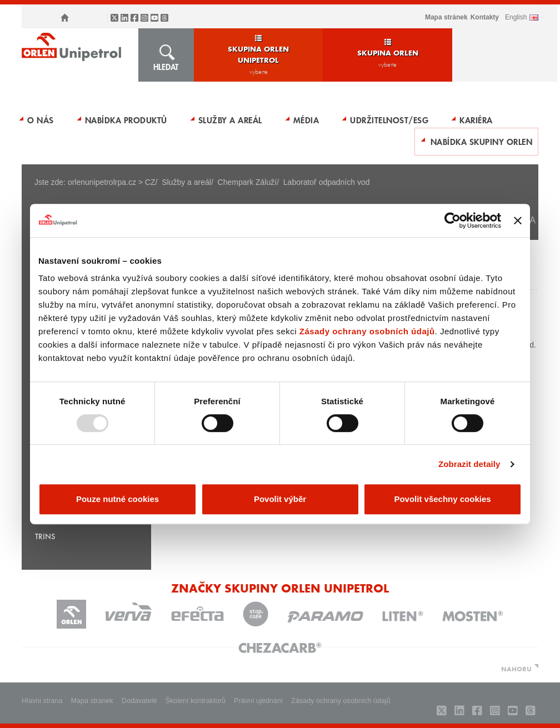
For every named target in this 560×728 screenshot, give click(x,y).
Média (306, 120)
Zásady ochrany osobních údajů (367, 331)
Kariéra (476, 120)
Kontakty (485, 17)
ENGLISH (516, 17)
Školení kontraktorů (196, 701)
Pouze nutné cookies (117, 499)
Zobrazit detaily (469, 464)
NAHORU (516, 669)
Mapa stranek (92, 701)
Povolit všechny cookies (442, 499)
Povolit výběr (280, 499)
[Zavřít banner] (518, 220)
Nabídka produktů (126, 120)
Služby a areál (230, 120)
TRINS (45, 536)
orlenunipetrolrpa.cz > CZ (112, 182)
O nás (41, 120)
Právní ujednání (258, 701)
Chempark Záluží (247, 182)
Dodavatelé (139, 701)
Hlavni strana (42, 701)
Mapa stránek (446, 17)
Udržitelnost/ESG (389, 120)
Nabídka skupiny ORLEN (482, 142)
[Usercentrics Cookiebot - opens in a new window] (452, 220)
